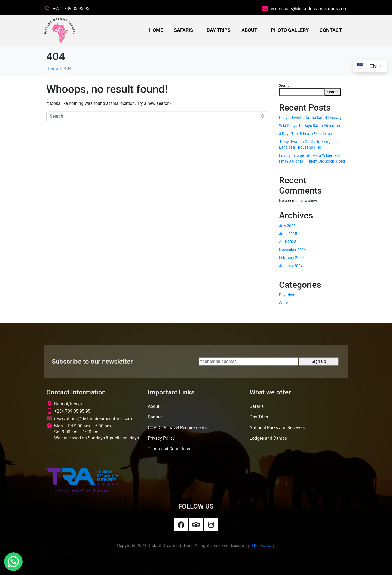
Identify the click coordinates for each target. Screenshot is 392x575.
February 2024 (291, 258)
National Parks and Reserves (277, 428)
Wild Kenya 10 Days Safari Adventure (310, 126)
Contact (331, 30)
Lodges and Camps (268, 438)
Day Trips (219, 30)
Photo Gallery (290, 30)
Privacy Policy (161, 438)
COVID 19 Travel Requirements (177, 428)
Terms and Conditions (169, 449)
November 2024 (293, 250)
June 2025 (288, 234)
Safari (284, 303)
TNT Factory (263, 545)
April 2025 (288, 242)
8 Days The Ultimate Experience (305, 134)
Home (156, 30)
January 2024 (291, 266)
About (249, 30)
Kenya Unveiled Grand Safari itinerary (310, 118)
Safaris (183, 30)
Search (285, 85)
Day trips (287, 295)
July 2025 (287, 226)
